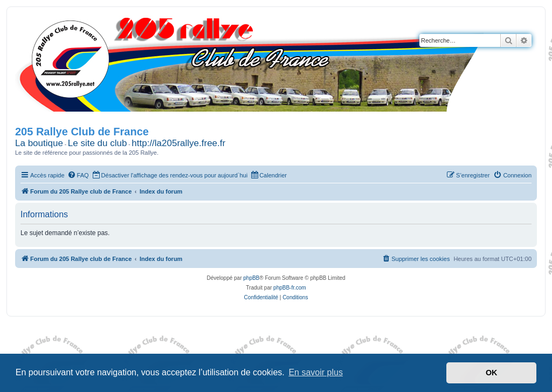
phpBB (251, 278)
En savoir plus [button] (316, 372)
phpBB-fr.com (290, 288)
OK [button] (492, 373)
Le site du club (98, 143)
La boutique (39, 143)
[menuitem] (78, 175)
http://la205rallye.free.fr (178, 143)
